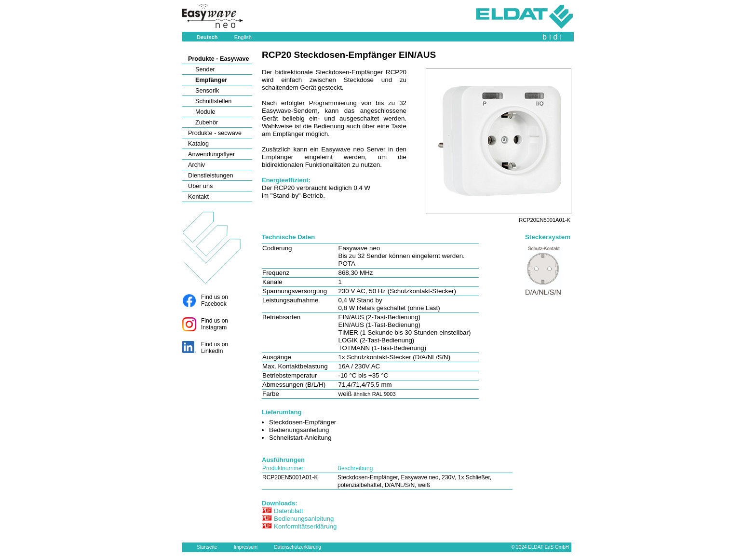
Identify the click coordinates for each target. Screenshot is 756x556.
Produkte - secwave (215, 133)
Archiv (196, 165)
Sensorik (207, 91)
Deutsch (207, 37)
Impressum (246, 547)
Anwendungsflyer (211, 154)
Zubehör (207, 122)
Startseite (207, 547)
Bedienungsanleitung (304, 519)
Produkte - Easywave (219, 59)
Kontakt (198, 197)
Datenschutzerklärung (298, 547)
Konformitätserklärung (305, 526)
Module (205, 112)
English (243, 37)
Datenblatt (289, 511)
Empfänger (211, 80)
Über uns (200, 186)
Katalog (198, 144)
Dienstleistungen (211, 176)
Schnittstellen (213, 101)
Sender (205, 69)
